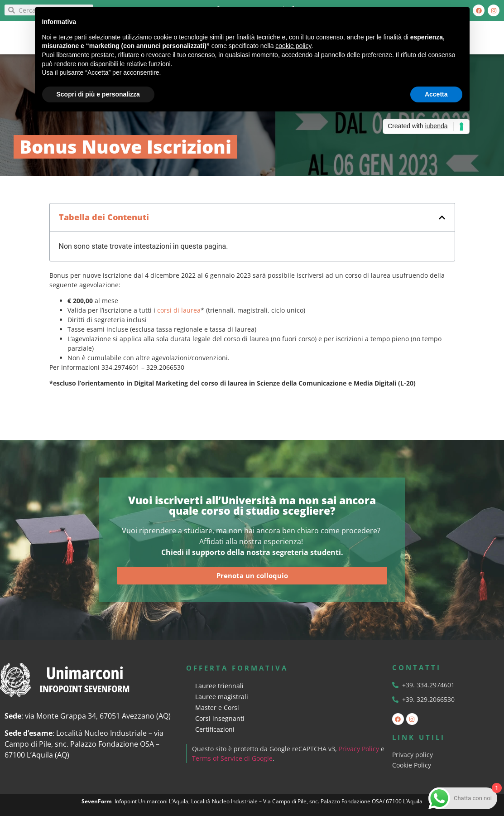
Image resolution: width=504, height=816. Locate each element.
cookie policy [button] (293, 46)
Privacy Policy (359, 749)
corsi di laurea (179, 310)
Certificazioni (215, 729)
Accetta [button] (436, 94)
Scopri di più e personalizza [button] (98, 94)
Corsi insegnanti (220, 718)
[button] (442, 217)
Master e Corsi (217, 707)
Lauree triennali (219, 686)
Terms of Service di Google (233, 758)
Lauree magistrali (222, 697)
